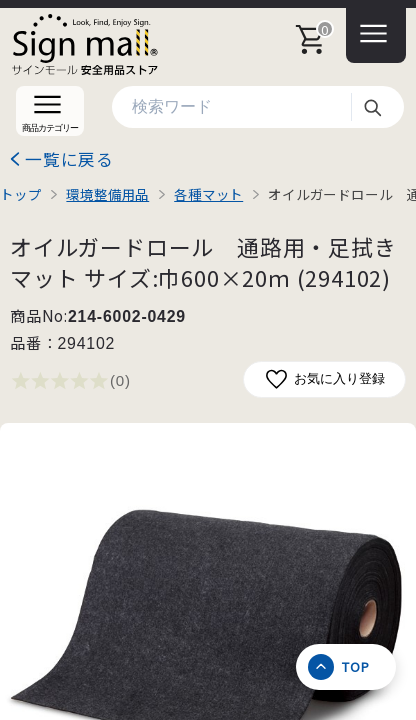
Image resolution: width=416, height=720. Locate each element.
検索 (372, 107)
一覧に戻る (69, 159)
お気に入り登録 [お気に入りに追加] (324, 379)
